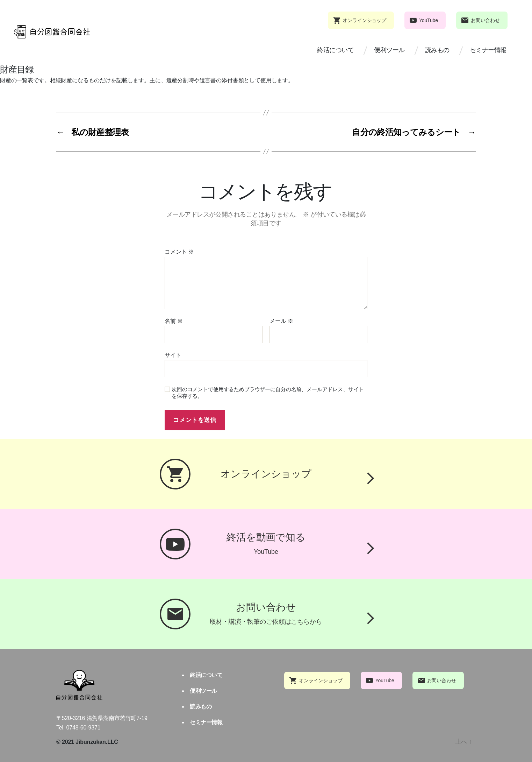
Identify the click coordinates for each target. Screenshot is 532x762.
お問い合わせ (485, 20)
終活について (335, 50)
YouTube (429, 20)
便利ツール (389, 50)
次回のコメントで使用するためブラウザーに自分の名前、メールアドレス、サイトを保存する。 (268, 393)
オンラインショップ (364, 20)
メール (281, 321)
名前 (174, 321)
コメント (179, 252)
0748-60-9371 (84, 728)
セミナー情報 (488, 50)
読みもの (437, 50)
